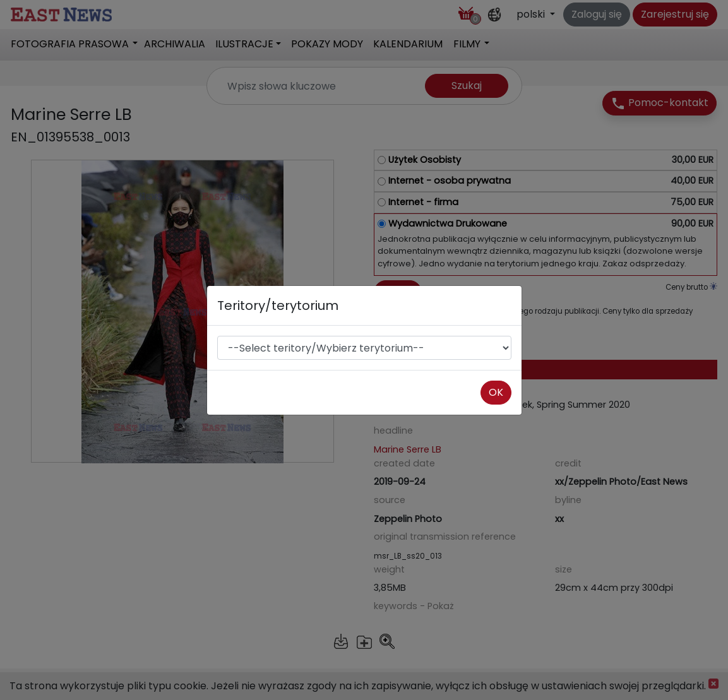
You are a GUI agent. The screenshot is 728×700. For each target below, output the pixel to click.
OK (496, 392)
